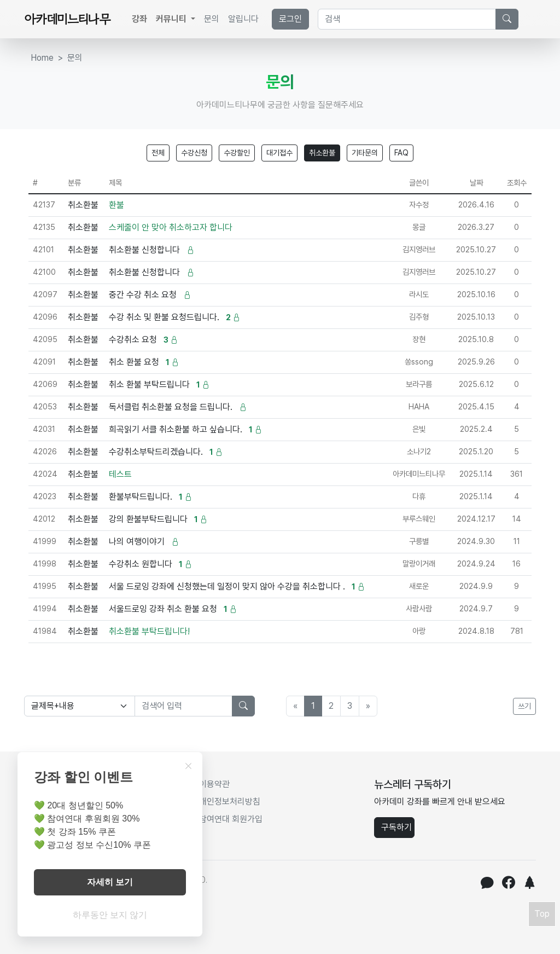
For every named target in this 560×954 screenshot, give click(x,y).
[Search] (407, 19)
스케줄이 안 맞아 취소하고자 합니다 (171, 227)
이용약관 (214, 784)
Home (42, 58)
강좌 (139, 19)
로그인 (290, 19)
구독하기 (396, 827)
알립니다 (243, 19)
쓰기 (524, 706)
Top (542, 914)
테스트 (120, 474)
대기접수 (279, 153)
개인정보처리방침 (230, 802)
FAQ (401, 153)
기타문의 (365, 153)
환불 (116, 205)
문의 (212, 19)
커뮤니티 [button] (172, 19)
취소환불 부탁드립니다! (149, 631)
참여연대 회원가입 (231, 819)
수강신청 (194, 153)
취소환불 (322, 153)
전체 (158, 153)
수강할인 (237, 153)
